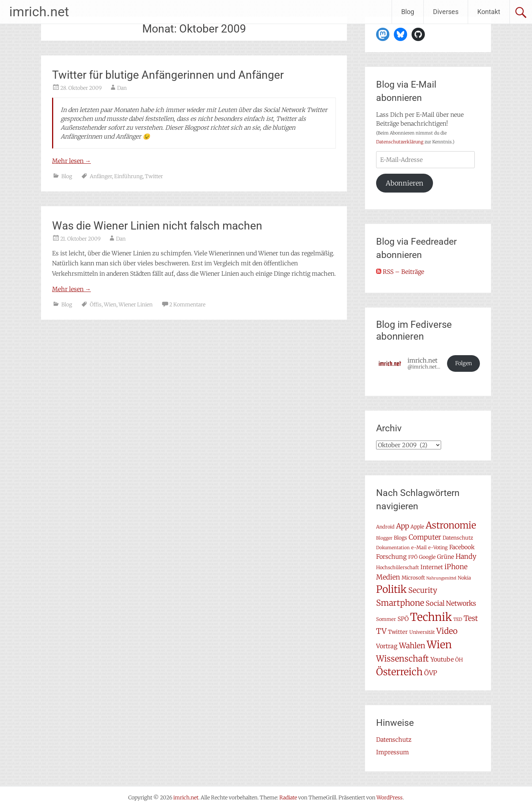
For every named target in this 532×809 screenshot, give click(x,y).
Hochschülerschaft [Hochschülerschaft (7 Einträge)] (398, 567)
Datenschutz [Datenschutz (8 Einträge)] (458, 538)
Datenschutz (394, 740)
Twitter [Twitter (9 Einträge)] (398, 632)
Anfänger (101, 176)
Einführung (128, 176)
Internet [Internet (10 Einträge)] (432, 567)
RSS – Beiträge (400, 272)
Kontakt (489, 12)
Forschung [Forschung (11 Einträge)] (391, 557)
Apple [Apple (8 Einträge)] (417, 527)
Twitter (154, 176)
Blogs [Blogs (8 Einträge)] (400, 538)
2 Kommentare (187, 305)
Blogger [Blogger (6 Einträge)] (384, 538)
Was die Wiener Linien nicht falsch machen (157, 226)
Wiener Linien (136, 305)
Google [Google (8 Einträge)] (427, 557)
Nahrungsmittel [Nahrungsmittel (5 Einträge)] (441, 578)
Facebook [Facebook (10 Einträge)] (462, 547)
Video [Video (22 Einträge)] (447, 631)
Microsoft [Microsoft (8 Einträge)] (413, 578)
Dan (122, 88)
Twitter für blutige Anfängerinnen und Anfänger (168, 75)
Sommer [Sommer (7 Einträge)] (386, 619)
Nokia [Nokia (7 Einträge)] (464, 578)
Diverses (446, 12)
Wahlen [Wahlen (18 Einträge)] (412, 645)
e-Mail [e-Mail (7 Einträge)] (419, 548)
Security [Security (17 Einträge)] (423, 590)
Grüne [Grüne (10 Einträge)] (446, 557)
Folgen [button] (464, 363)
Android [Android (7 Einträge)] (385, 527)
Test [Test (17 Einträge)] (471, 618)
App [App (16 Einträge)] (403, 526)
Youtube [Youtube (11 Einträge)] (442, 659)
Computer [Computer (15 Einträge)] (425, 537)
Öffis (96, 305)
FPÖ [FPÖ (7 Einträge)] (413, 557)
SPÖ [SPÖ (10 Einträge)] (403, 619)
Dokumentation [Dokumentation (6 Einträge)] (393, 548)
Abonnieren (405, 183)
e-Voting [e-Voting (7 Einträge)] (438, 548)
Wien (110, 305)
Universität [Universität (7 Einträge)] (422, 632)
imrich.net (39, 12)
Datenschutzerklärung (400, 142)
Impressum (393, 752)
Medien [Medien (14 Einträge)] (388, 577)
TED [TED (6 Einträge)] (458, 619)
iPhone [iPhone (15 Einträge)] (456, 567)
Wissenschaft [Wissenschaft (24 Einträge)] (403, 659)
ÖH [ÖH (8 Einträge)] (459, 660)
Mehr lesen (71, 161)
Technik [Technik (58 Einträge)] (431, 617)
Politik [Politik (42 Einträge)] (391, 589)
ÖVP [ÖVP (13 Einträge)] (431, 673)
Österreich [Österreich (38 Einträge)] (399, 672)
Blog (408, 12)
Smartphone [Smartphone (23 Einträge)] (400, 603)
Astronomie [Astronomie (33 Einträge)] (451, 525)
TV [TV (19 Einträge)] (381, 631)
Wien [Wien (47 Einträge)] (439, 645)
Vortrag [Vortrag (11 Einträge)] (387, 646)
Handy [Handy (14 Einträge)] (466, 556)
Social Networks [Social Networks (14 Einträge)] (451, 603)
